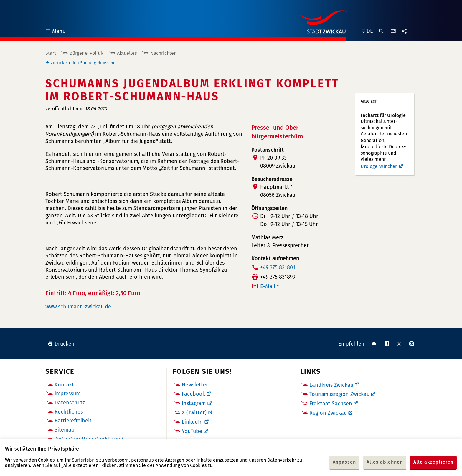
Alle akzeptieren (433, 462)
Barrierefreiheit (73, 421)
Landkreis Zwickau (331, 385)
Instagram (194, 403)
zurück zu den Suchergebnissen (82, 63)
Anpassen (344, 462)
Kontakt (64, 385)
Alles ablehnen (385, 462)
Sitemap (65, 430)
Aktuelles (127, 53)
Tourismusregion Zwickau (339, 394)
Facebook (193, 394)
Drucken (61, 344)
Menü (55, 32)
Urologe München (379, 166)
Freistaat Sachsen (331, 404)
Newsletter (195, 385)
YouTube (192, 431)
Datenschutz (70, 403)
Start (51, 53)
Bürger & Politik (86, 53)
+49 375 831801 (278, 267)
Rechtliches (69, 412)
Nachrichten (163, 53)
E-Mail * (270, 286)
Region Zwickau (328, 413)
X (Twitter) (194, 413)
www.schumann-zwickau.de (78, 307)
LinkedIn (192, 422)
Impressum (67, 394)
